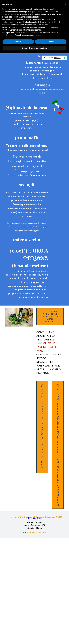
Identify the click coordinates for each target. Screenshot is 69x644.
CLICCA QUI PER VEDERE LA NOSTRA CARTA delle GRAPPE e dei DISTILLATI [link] (58, 445)
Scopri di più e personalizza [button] (34, 48)
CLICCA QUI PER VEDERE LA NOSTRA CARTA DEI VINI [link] (42, 427)
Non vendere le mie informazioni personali (23, 30)
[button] (66, 4)
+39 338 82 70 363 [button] (36, 533)
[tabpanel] (42, 63)
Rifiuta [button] (18, 42)
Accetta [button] (51, 42)
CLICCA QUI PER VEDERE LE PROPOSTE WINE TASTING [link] (50, 317)
